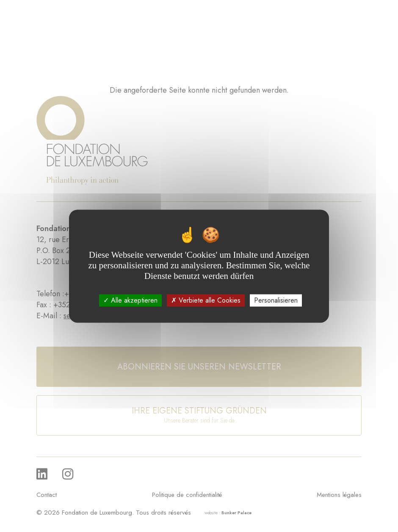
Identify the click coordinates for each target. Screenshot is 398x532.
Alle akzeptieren (130, 300)
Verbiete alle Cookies (206, 300)
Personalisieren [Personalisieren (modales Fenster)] (276, 300)
